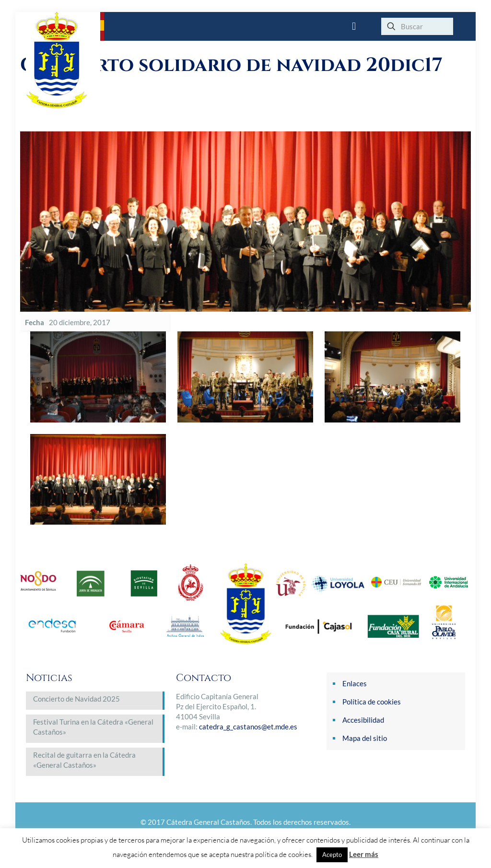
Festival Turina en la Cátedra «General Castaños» (93, 727)
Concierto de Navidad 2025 (76, 699)
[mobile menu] (354, 26)
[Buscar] (417, 26)
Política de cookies (372, 702)
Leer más (364, 854)
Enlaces (355, 683)
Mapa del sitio (365, 738)
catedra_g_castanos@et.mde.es (248, 727)
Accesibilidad (363, 720)
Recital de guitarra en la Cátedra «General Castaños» (84, 760)
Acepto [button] (332, 855)
